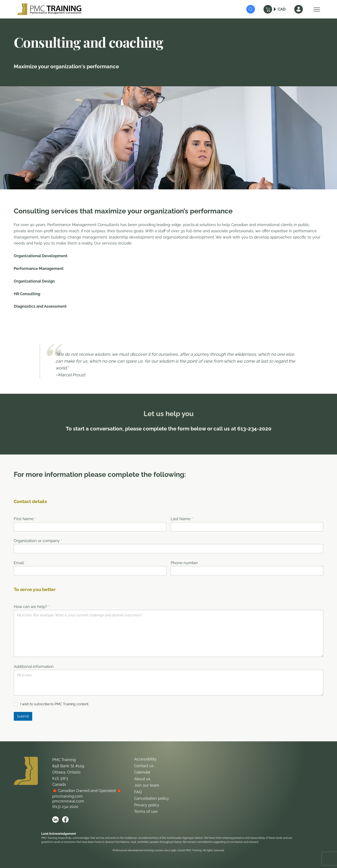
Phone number (184, 563)
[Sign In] (299, 9)
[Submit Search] (251, 9)
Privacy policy (147, 805)
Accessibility (145, 759)
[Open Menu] (316, 9)
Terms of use (146, 811)
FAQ (138, 792)
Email (20, 563)
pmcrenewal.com (68, 801)
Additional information (34, 667)
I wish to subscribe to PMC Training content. (55, 704)
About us (142, 779)
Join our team (147, 785)
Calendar (142, 772)
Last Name (182, 519)
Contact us (144, 766)
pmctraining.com (67, 796)
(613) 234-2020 (65, 806)
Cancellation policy (152, 798)
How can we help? (32, 607)
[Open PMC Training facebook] (65, 819)
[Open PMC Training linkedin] (55, 819)
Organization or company (38, 541)
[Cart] (268, 9)
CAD (282, 9)
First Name (25, 519)
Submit (23, 716)
